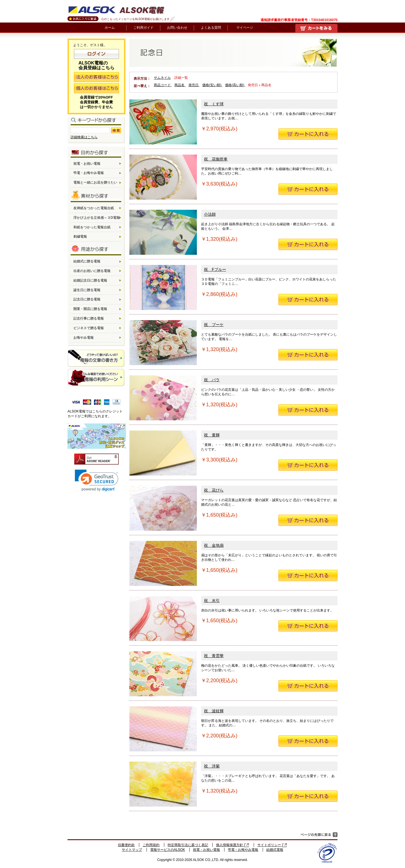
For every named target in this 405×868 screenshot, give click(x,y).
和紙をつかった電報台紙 (92, 227)
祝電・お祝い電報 (87, 164)
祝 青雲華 (214, 656)
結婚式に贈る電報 (87, 261)
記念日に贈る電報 (87, 299)
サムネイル (162, 78)
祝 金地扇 (214, 545)
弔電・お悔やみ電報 (89, 173)
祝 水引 (212, 601)
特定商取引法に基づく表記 (188, 845)
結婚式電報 (275, 850)
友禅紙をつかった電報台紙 (94, 208)
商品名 (180, 85)
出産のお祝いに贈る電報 (92, 271)
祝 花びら (214, 490)
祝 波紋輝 (214, 711)
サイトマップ (132, 850)
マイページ (245, 28)
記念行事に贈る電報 (89, 318)
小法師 (210, 214)
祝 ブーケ (214, 325)
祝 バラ (212, 380)
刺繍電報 (80, 236)
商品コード (163, 85)
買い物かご (316, 28)
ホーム (110, 28)
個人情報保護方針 (233, 845)
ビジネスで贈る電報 (89, 328)
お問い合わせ (177, 28)
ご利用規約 (151, 845)
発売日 (194, 85)
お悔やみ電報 (84, 338)
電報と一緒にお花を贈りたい (95, 182)
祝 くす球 (214, 104)
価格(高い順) (235, 85)
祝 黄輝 (212, 435)
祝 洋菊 (212, 766)
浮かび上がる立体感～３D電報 (97, 218)
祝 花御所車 (216, 159)
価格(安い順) (212, 85)
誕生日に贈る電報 (87, 290)
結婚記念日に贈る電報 (90, 280)
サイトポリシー (272, 845)
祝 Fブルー (215, 269)
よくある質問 (211, 28)
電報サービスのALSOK (168, 850)
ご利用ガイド (143, 28)
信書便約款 (126, 845)
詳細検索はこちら (84, 137)
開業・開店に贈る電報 (90, 309)
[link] (97, 480)
